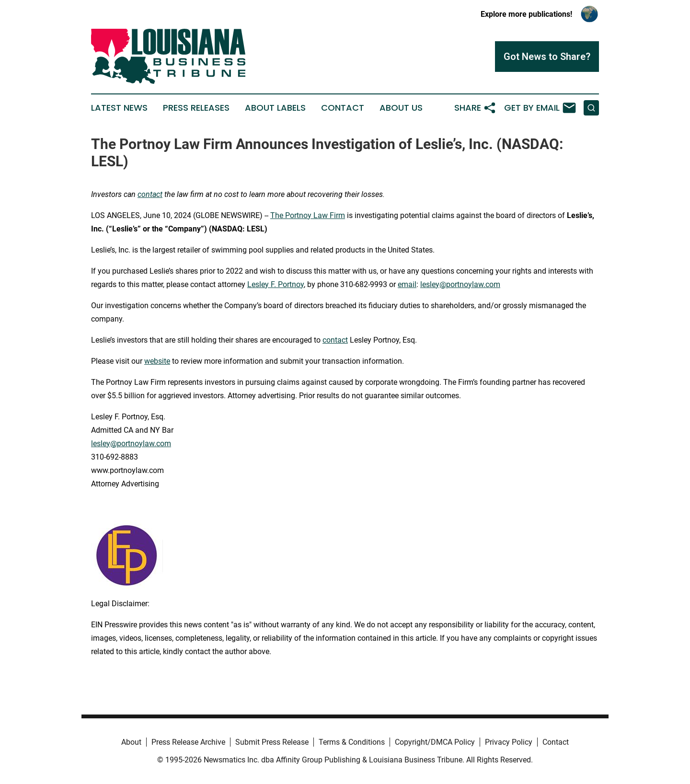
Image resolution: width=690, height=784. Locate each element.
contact (335, 340)
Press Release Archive (188, 742)
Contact (343, 108)
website (157, 361)
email (407, 284)
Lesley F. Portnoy (276, 284)
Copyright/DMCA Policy (435, 742)
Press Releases (196, 108)
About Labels (275, 108)
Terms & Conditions (352, 742)
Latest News (119, 108)
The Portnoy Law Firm (308, 215)
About (131, 742)
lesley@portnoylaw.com (460, 284)
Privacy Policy (509, 742)
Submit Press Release (272, 742)
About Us (401, 108)
